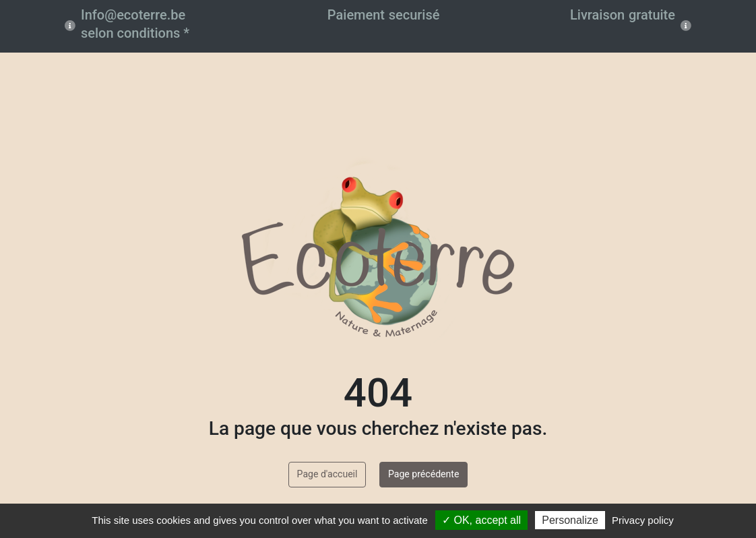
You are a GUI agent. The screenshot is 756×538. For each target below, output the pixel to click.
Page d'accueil (327, 474)
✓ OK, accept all (481, 520)
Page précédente (423, 474)
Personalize (570, 520)
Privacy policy (643, 520)
